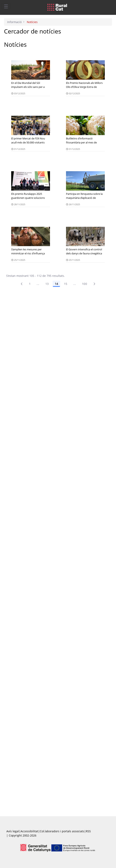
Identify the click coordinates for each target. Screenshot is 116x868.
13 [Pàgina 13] (47, 284)
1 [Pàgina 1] (30, 284)
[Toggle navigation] (6, 6)
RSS (88, 831)
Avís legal (13, 831)
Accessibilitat (29, 831)
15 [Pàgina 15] (66, 284)
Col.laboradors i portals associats (62, 831)
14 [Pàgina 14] (56, 284)
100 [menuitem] (84, 284)
